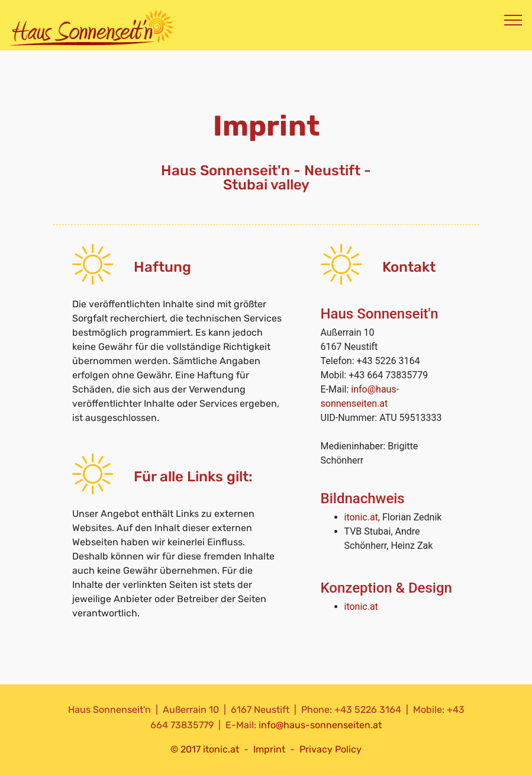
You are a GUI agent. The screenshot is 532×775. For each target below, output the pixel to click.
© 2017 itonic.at (205, 749)
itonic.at (361, 517)
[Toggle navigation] (513, 20)
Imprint (269, 749)
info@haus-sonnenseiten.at (320, 725)
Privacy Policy (331, 749)
